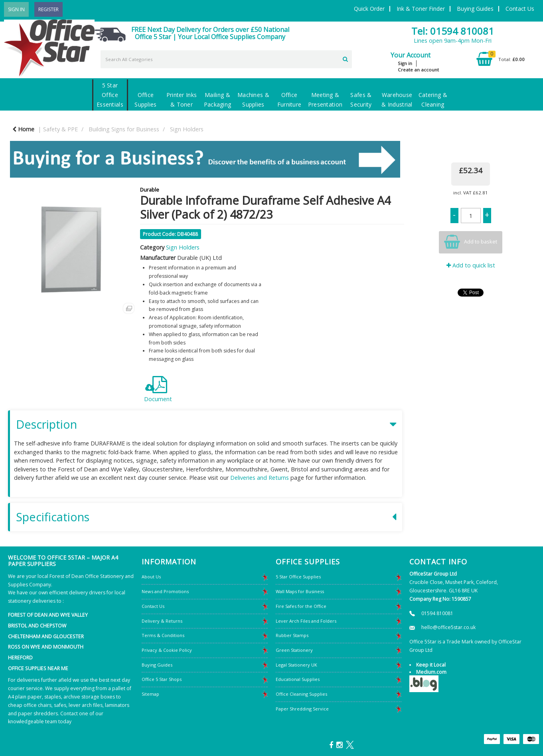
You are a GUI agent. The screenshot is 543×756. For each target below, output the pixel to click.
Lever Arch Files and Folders (306, 621)
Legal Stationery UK (296, 665)
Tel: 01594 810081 (453, 31)
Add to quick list (471, 265)
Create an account (418, 70)
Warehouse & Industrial (397, 100)
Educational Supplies (298, 679)
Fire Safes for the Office (301, 606)
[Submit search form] (345, 58)
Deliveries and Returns (260, 478)
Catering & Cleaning (433, 100)
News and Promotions (165, 591)
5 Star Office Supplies (298, 577)
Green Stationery (294, 650)
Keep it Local (431, 665)
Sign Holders (187, 129)
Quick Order (369, 9)
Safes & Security (361, 100)
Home (23, 129)
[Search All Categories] (226, 59)
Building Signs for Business (124, 129)
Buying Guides (475, 9)
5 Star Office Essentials (110, 95)
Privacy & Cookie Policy (167, 650)
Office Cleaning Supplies (301, 694)
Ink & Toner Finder (421, 9)
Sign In (16, 9)
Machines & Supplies (253, 100)
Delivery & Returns (162, 621)
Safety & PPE (60, 129)
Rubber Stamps (292, 635)
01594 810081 (437, 613)
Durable (150, 190)
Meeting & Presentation (325, 100)
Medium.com (431, 672)
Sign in (405, 63)
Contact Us (520, 9)
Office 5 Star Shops (162, 679)
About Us (151, 577)
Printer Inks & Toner (182, 100)
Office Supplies (145, 100)
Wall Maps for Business (300, 591)
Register (48, 9)
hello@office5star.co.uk (448, 627)
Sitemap (150, 694)
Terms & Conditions (163, 635)
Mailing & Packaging (218, 100)
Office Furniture (289, 100)
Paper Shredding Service (302, 709)
